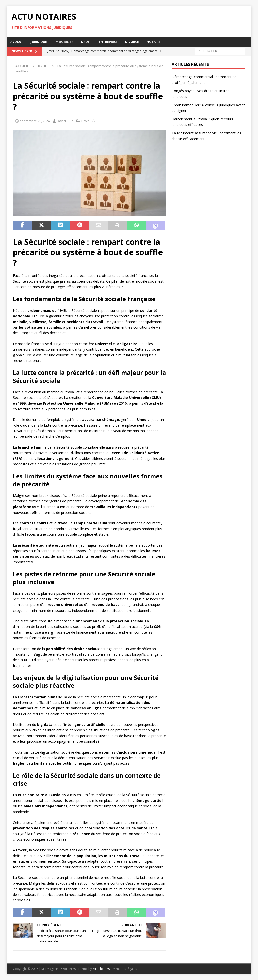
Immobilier (64, 42)
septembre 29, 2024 (35, 121)
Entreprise (108, 42)
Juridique (39, 42)
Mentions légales (125, 969)
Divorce (132, 42)
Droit (86, 42)
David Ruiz (65, 121)
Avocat (17, 42)
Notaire (154, 42)
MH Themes (101, 969)
